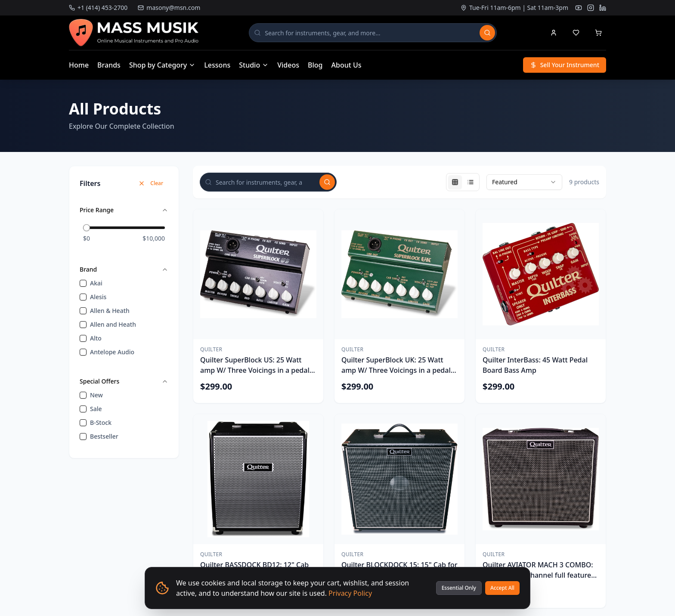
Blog (315, 65)
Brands (109, 65)
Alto (96, 338)
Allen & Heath (110, 311)
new (96, 395)
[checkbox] (83, 283)
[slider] (87, 228)
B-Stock (101, 423)
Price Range (124, 210)
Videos (288, 65)
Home (79, 65)
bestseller (104, 436)
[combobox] (524, 182)
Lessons (217, 65)
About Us (347, 65)
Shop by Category (162, 65)
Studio (254, 65)
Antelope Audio (112, 352)
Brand (124, 269)
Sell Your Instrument (565, 65)
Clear (151, 183)
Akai (96, 283)
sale (96, 409)
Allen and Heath (113, 324)
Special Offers (124, 381)
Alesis (98, 297)
